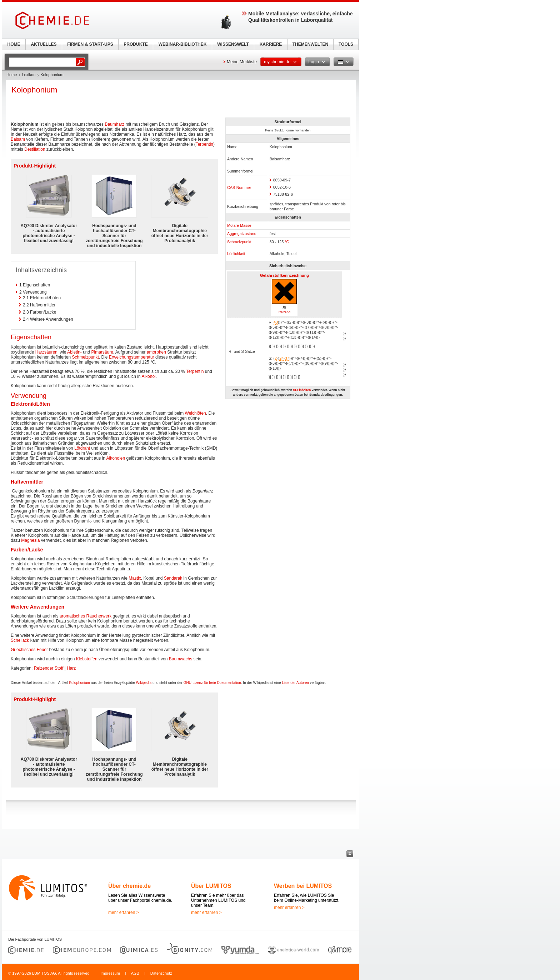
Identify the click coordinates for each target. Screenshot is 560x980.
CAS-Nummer (239, 187)
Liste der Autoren (295, 683)
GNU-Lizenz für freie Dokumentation (212, 683)
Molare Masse (239, 225)
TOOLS (346, 44)
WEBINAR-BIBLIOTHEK (183, 44)
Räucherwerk (99, 616)
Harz (71, 668)
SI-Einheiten (302, 390)
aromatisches (72, 616)
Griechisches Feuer (29, 650)
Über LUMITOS (211, 886)
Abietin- (74, 352)
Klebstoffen (87, 659)
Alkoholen (116, 458)
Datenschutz (161, 973)
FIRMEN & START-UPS (90, 44)
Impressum (110, 973)
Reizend (284, 312)
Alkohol (148, 376)
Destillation (35, 149)
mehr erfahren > (124, 912)
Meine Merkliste (242, 62)
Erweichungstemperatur (132, 357)
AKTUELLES (44, 44)
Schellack (20, 640)
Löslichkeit (236, 254)
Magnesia (30, 540)
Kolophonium (79, 683)
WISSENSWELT (233, 44)
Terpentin (204, 144)
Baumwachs (181, 659)
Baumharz (114, 124)
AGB (135, 973)
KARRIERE (271, 44)
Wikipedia (144, 683)
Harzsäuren (46, 352)
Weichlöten (196, 413)
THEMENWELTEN (310, 44)
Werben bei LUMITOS (303, 886)
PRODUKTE (136, 44)
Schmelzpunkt (239, 242)
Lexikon (29, 75)
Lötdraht (82, 448)
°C (287, 242)
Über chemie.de (129, 886)
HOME (14, 44)
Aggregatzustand (242, 234)
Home (12, 75)
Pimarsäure (102, 352)
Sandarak (173, 578)
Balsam (18, 139)
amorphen (156, 352)
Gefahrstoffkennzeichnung (284, 275)
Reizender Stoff (49, 668)
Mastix (135, 578)
